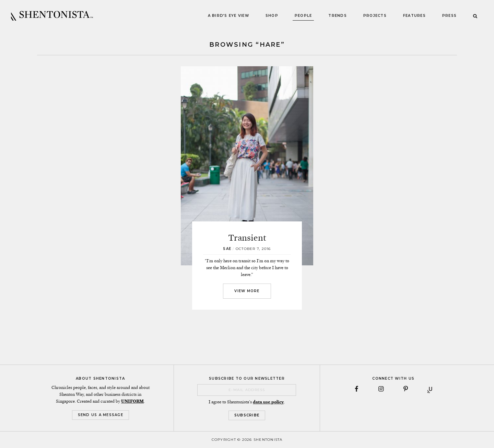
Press (449, 16)
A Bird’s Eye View (228, 16)
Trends (338, 16)
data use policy (268, 402)
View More (247, 291)
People (303, 16)
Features (414, 16)
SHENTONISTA (52, 16)
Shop (272, 16)
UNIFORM (132, 401)
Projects (375, 16)
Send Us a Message (101, 415)
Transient (247, 238)
